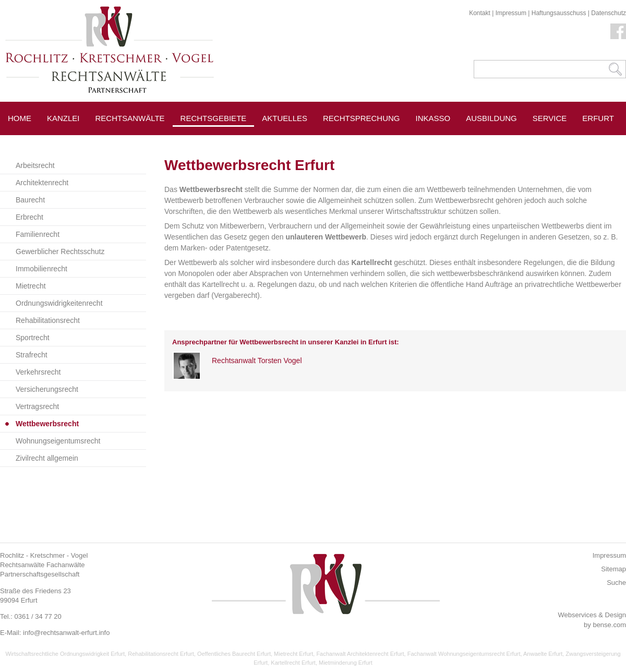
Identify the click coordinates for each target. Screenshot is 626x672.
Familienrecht (38, 234)
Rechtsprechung (362, 118)
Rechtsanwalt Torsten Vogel (257, 361)
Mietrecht (31, 286)
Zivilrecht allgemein (47, 458)
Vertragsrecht (37, 406)
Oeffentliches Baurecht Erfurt (234, 654)
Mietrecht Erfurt (293, 654)
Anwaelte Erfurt (543, 654)
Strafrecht (32, 355)
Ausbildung (491, 118)
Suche (616, 583)
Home (20, 118)
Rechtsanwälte (130, 118)
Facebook (618, 31)
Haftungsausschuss (559, 13)
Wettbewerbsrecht (47, 424)
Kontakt (480, 13)
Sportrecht (33, 338)
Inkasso (433, 118)
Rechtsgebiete (214, 118)
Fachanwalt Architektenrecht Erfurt (360, 654)
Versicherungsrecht (47, 389)
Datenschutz (609, 13)
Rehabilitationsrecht (48, 320)
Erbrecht (29, 217)
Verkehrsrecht (38, 372)
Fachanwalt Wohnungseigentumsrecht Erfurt (464, 654)
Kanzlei (63, 118)
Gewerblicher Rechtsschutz (60, 251)
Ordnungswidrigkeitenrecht (59, 303)
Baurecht (30, 200)
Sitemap (613, 569)
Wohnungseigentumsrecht (58, 441)
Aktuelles (285, 118)
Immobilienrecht (41, 269)
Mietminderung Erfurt (346, 663)
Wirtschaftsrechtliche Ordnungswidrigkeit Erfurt (65, 654)
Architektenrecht (42, 183)
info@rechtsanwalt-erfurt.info (66, 633)
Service (550, 118)
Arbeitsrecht (35, 165)
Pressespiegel (294, 142)
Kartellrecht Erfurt (293, 663)
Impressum (511, 13)
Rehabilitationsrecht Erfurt (161, 654)
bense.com (609, 625)
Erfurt (598, 118)
